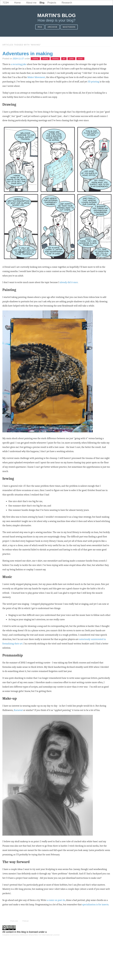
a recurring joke (19, 64)
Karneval (18, 710)
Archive (53, 27)
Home (17, 3)
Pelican (26, 921)
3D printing (93, 82)
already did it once (69, 282)
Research (67, 3)
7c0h (6, 3)
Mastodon (69, 27)
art (64, 59)
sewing (45, 59)
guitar (71, 59)
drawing (55, 59)
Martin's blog (57, 15)
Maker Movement (36, 77)
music (80, 59)
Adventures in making (28, 54)
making (35, 59)
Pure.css (14, 921)
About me (31, 3)
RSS (40, 27)
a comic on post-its (56, 900)
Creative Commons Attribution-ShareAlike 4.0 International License (31, 935)
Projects (52, 3)
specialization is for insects (95, 905)
